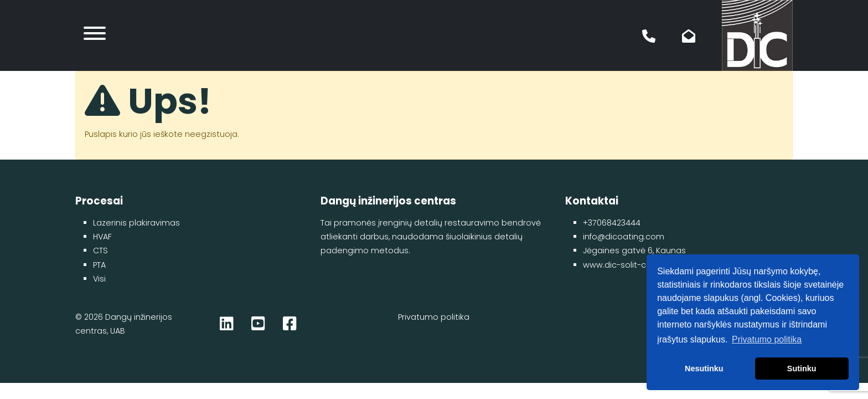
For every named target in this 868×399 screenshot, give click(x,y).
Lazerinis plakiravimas (136, 223)
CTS (100, 250)
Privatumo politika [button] (767, 339)
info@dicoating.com (624, 237)
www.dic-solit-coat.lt (625, 265)
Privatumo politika (434, 317)
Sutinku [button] (802, 369)
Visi (99, 279)
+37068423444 (612, 223)
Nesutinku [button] (704, 369)
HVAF (102, 237)
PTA (99, 265)
